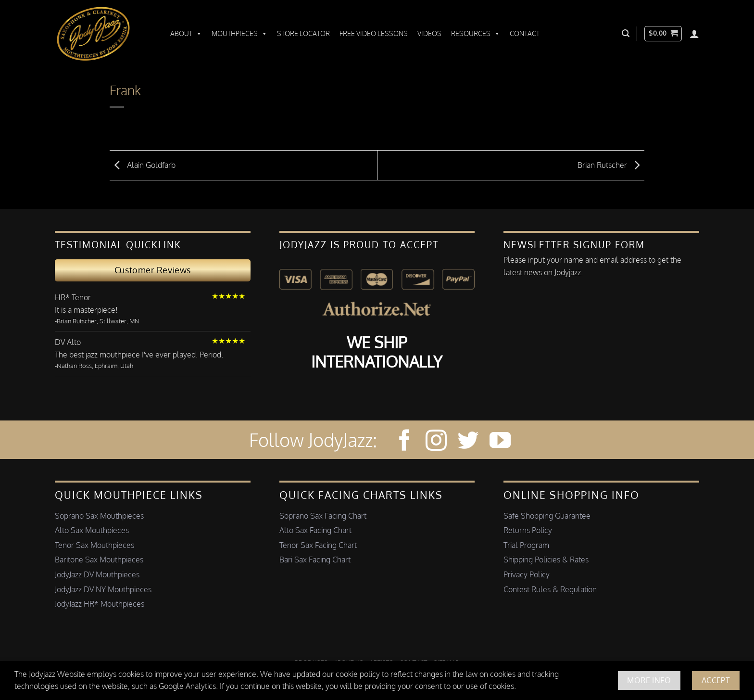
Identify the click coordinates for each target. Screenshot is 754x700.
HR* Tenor (73, 297)
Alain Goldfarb (143, 165)
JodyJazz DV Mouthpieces (97, 574)
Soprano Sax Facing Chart (323, 516)
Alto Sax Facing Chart (315, 530)
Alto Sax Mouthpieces (92, 530)
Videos (429, 33)
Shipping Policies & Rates (546, 560)
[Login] (694, 34)
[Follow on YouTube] (500, 442)
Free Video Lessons (374, 33)
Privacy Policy (527, 574)
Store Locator (303, 33)
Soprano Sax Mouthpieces (99, 516)
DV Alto (68, 342)
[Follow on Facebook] (404, 442)
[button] (626, 33)
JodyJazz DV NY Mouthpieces (103, 589)
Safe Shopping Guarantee (547, 516)
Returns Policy (528, 530)
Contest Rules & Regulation (550, 589)
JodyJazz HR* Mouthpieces (100, 604)
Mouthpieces (239, 34)
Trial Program (526, 545)
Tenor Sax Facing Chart (318, 545)
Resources (476, 34)
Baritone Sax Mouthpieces (99, 560)
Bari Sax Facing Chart (315, 560)
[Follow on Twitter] (468, 442)
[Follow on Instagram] (436, 442)
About (186, 34)
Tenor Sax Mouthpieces (94, 545)
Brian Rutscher (611, 165)
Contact (525, 33)
